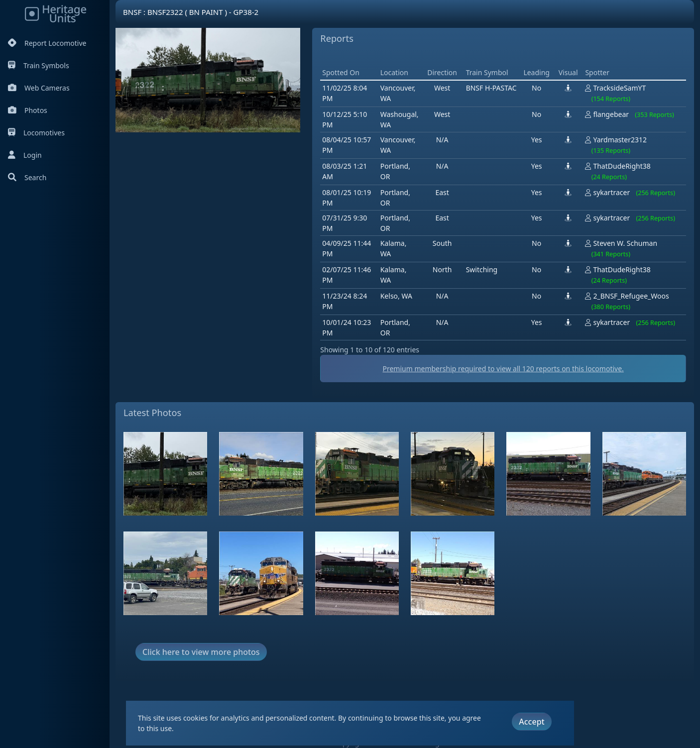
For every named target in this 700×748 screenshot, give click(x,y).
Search (27, 177)
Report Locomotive (47, 43)
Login (25, 155)
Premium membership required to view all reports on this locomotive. (503, 369)
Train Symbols (39, 65)
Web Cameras (39, 88)
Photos (28, 110)
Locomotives (36, 133)
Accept (531, 722)
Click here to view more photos (201, 652)
